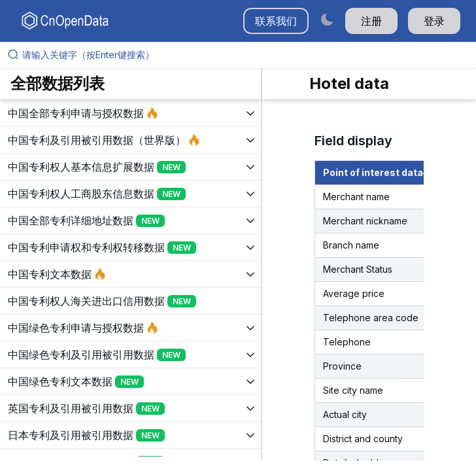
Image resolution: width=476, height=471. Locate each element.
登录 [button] (434, 21)
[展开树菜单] (130, 113)
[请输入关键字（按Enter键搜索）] (243, 55)
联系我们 (276, 21)
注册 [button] (371, 21)
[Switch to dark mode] (327, 19)
